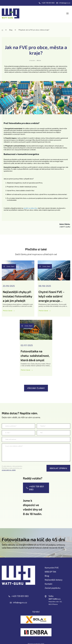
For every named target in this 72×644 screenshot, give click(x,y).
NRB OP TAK (50, 572)
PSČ (41, 433)
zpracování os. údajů (9, 470)
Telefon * (43, 426)
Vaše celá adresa (11, 439)
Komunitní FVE (52, 568)
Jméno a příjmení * (11, 426)
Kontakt (48, 584)
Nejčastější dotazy (54, 580)
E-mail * (8, 433)
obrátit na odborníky (30, 208)
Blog (11, 30)
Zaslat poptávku (53, 588)
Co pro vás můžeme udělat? (14, 446)
